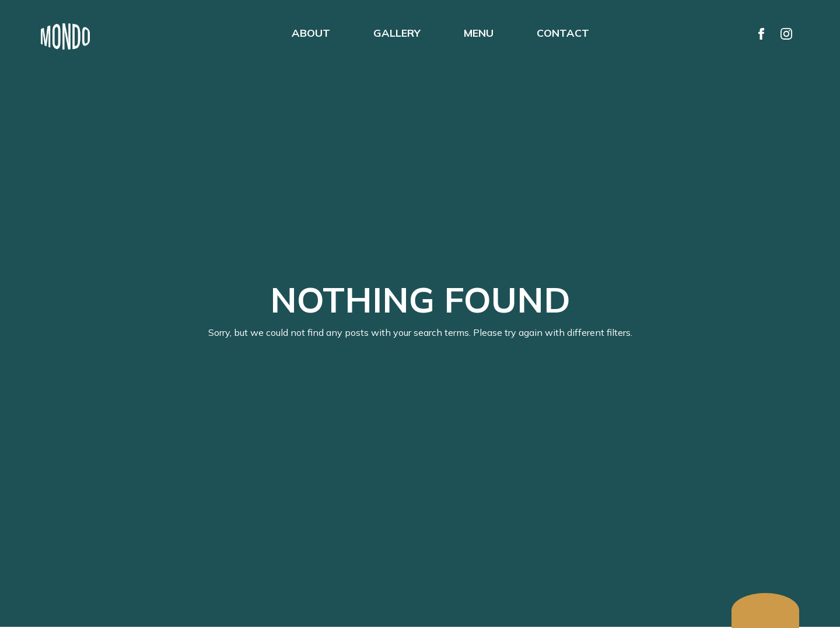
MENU (479, 33)
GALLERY (397, 33)
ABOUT (311, 33)
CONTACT (563, 33)
